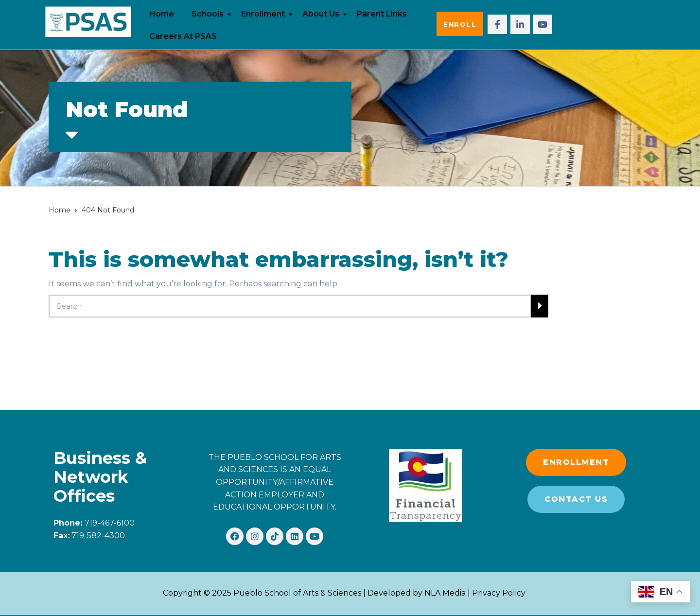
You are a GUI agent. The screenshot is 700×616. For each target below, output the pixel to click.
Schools (208, 14)
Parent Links (382, 14)
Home (162, 14)
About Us (321, 14)
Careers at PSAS (183, 36)
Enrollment (263, 14)
